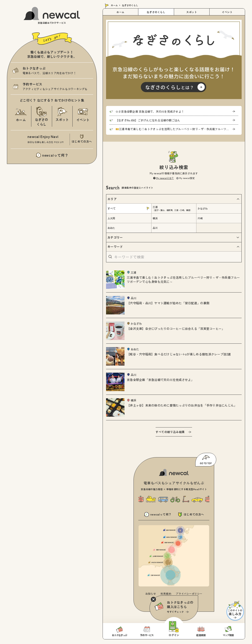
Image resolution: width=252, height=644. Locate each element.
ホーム (114, 5)
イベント (227, 12)
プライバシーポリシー (189, 594)
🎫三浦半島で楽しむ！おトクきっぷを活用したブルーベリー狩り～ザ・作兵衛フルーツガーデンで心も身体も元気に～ (177, 129)
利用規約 (166, 594)
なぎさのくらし (156, 12)
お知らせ (151, 594)
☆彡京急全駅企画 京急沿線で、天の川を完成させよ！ (150, 111)
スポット (192, 12)
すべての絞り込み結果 (170, 432)
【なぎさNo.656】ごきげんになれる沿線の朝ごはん (148, 120)
